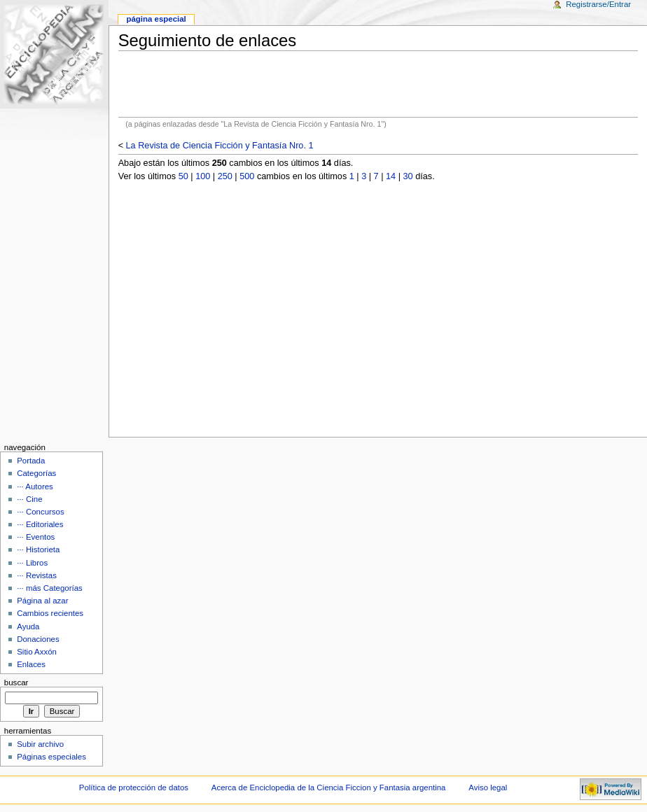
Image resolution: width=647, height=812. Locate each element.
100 (203, 176)
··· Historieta (38, 549)
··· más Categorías (50, 588)
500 (247, 176)
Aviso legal (488, 787)
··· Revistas (37, 575)
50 (183, 176)
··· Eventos (36, 537)
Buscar (16, 682)
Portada (31, 461)
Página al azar (42, 601)
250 (225, 176)
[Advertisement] (378, 84)
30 (408, 176)
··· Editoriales (40, 524)
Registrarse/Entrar (598, 4)
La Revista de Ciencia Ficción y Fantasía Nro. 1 (220, 146)
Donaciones (38, 639)
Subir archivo (40, 744)
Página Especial (156, 19)
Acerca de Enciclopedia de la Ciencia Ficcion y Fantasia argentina (329, 787)
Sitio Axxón (37, 652)
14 (391, 176)
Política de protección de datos (134, 787)
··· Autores (35, 486)
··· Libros (32, 563)
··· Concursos (40, 512)
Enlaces (31, 664)
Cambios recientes (50, 613)
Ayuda (28, 626)
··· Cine (29, 499)
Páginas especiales (51, 757)
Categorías (36, 473)
